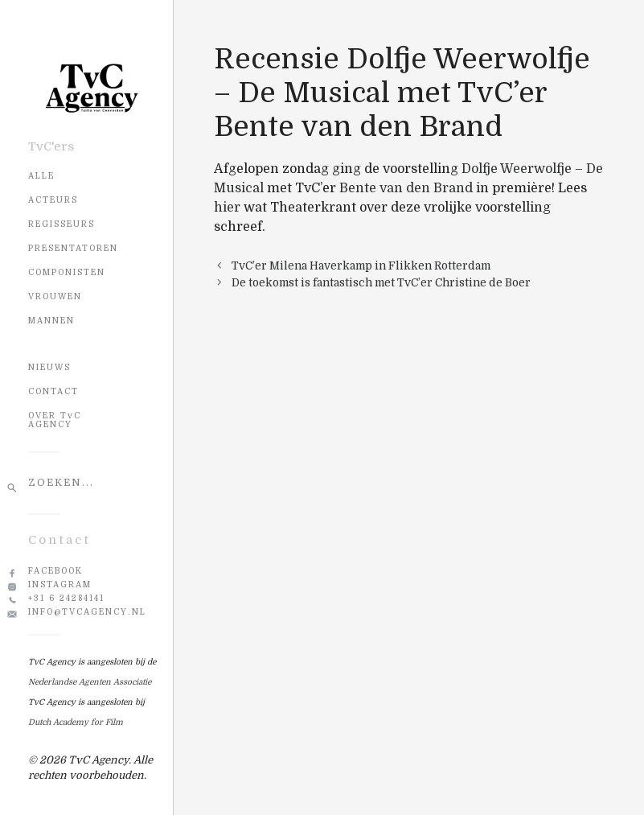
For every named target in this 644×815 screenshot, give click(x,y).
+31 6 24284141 (66, 598)
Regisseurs (62, 224)
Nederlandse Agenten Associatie (90, 682)
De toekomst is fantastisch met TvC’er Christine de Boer (381, 283)
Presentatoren (73, 248)
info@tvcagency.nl (87, 612)
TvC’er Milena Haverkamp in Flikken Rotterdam (361, 266)
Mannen (51, 321)
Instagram (60, 584)
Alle (41, 176)
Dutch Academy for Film (76, 722)
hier (227, 208)
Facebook (55, 571)
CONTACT (53, 391)
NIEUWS (49, 367)
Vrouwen (55, 296)
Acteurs (53, 200)
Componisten (67, 272)
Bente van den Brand (406, 188)
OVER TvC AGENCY (55, 420)
